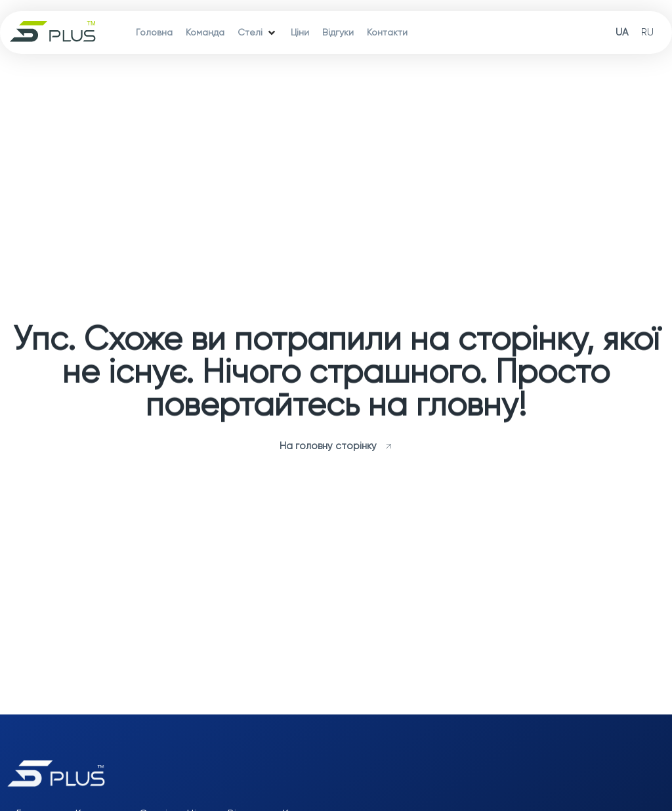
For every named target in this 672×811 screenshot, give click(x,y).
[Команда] (205, 33)
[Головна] (154, 33)
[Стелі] (258, 33)
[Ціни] (300, 33)
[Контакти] (387, 33)
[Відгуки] (338, 33)
